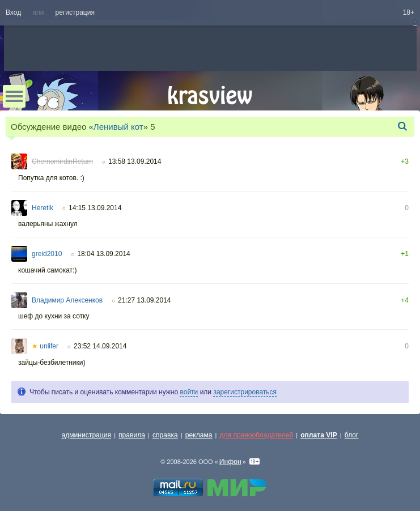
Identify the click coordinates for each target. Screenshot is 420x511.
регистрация (75, 12)
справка (165, 435)
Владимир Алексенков (67, 300)
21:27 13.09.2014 (144, 300)
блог (352, 435)
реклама (199, 435)
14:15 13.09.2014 (95, 208)
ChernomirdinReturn (62, 161)
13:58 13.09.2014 (135, 161)
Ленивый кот (118, 127)
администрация (87, 435)
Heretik (43, 208)
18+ (409, 12)
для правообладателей (256, 435)
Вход (13, 12)
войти (189, 392)
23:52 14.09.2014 (100, 346)
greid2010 (47, 254)
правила (132, 435)
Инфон (230, 462)
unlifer (45, 346)
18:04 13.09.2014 (103, 254)
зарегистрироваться (245, 392)
